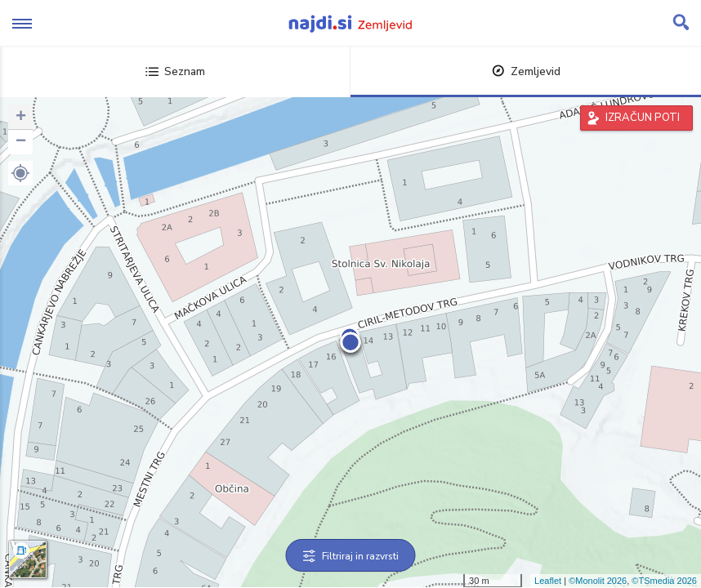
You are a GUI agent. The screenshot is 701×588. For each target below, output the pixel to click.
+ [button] (21, 118)
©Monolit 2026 (598, 581)
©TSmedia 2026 (664, 581)
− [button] (21, 142)
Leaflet (548, 581)
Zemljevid (526, 71)
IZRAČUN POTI (643, 118)
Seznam (175, 71)
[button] (20, 173)
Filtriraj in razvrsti (351, 556)
